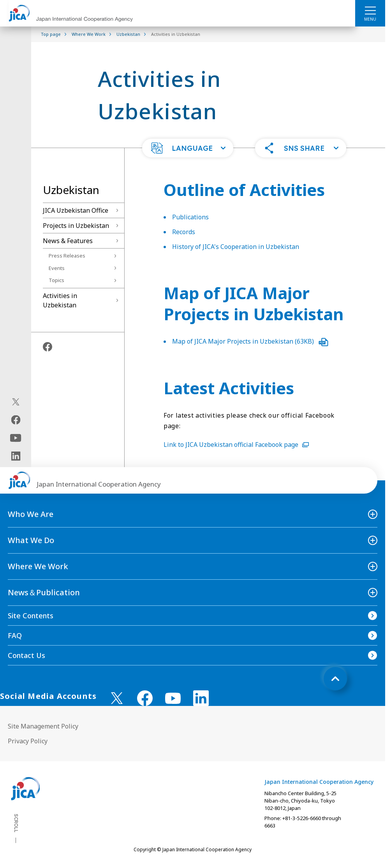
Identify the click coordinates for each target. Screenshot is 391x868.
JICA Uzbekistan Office (76, 210)
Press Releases (67, 256)
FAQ (15, 635)
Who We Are (31, 514)
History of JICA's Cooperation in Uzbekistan (236, 247)
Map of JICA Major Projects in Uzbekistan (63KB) (250, 341)
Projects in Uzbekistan (76, 226)
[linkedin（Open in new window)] (16, 456)
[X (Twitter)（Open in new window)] (16, 402)
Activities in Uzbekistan (60, 300)
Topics (56, 280)
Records (184, 232)
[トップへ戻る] (335, 679)
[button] (188, 148)
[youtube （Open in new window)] (173, 698)
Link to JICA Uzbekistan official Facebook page (236, 445)
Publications (190, 217)
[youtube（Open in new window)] (16, 438)
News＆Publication (44, 592)
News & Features (68, 241)
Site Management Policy (43, 726)
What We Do (31, 540)
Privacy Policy (28, 741)
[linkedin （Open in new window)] (201, 698)
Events (57, 268)
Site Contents (31, 616)
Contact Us (26, 655)
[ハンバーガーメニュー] (370, 10)
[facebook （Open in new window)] (145, 698)
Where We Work (38, 566)
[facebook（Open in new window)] (16, 420)
